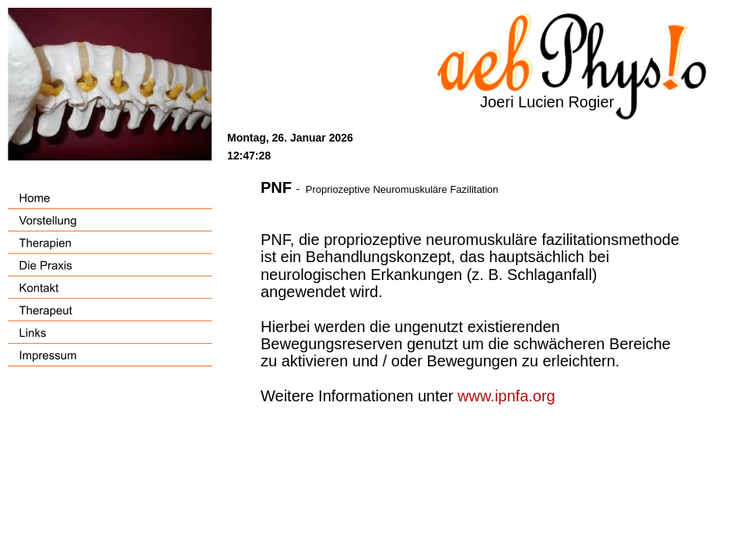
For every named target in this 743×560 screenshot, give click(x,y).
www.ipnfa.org (506, 396)
